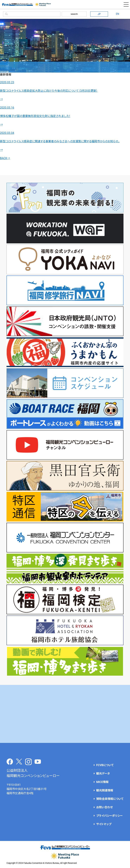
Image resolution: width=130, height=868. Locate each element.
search (74, 14)
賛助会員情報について (110, 799)
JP (99, 14)
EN (118, 14)
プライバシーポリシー (109, 816)
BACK (5, 158)
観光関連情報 (105, 790)
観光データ (103, 774)
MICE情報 (102, 782)
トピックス (6, 68)
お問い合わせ (104, 807)
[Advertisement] (65, 714)
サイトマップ (104, 824)
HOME (4, 64)
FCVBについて (105, 765)
